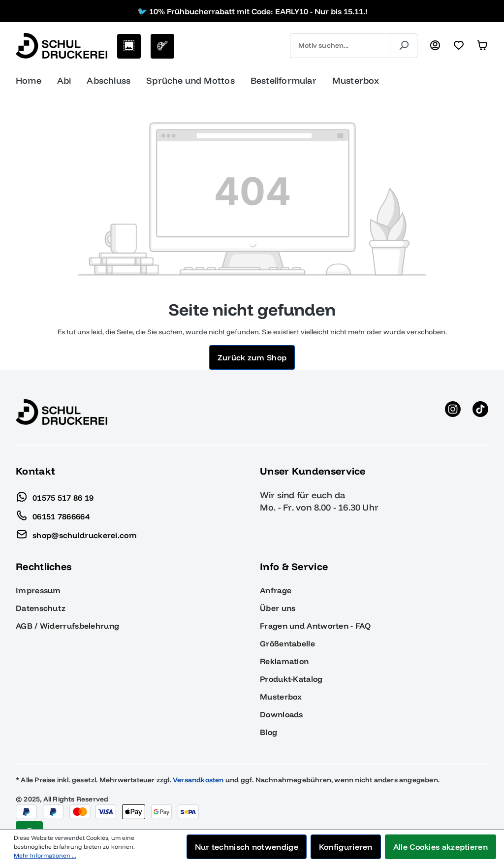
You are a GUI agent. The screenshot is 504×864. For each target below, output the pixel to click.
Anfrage (276, 590)
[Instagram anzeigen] (453, 412)
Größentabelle (287, 643)
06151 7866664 (53, 514)
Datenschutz (41, 608)
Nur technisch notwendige (247, 847)
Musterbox (281, 697)
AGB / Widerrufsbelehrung (67, 626)
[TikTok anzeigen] (480, 412)
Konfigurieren (346, 847)
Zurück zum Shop (252, 357)
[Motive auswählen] (129, 46)
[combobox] (340, 46)
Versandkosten (198, 780)
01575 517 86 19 (55, 495)
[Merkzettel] (459, 46)
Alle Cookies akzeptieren (441, 847)
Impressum (38, 590)
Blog (268, 732)
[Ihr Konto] (435, 46)
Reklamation (284, 661)
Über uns (278, 608)
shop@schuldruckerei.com (76, 533)
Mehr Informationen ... (45, 855)
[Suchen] (404, 46)
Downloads (282, 714)
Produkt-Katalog (291, 679)
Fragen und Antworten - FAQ (315, 626)
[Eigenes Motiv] (162, 46)
